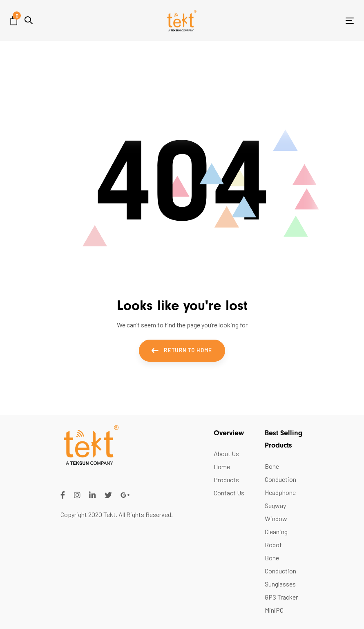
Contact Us (229, 493)
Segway (275, 505)
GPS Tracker (281, 597)
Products (226, 480)
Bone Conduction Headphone (280, 479)
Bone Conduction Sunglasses (280, 571)
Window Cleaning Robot (276, 532)
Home (222, 467)
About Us (226, 453)
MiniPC (274, 610)
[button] (29, 20)
